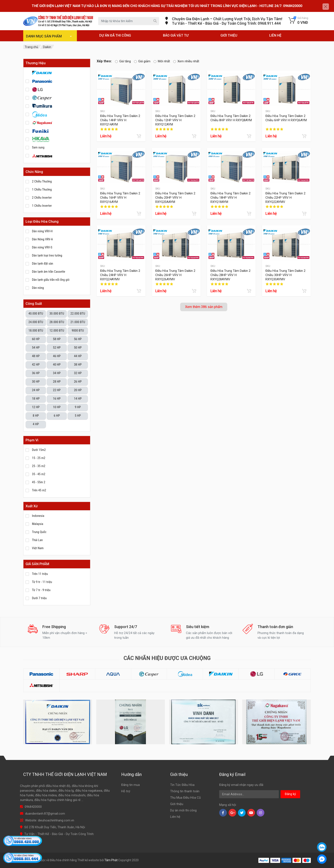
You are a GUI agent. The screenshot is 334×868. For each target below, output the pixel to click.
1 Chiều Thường (42, 190)
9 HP (78, 407)
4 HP (36, 424)
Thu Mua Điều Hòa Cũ (185, 798)
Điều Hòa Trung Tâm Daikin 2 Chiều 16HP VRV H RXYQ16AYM (120, 197)
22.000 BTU (78, 314)
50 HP (78, 348)
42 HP (36, 365)
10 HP (57, 407)
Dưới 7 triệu (39, 598)
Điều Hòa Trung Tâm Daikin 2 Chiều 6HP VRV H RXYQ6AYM (286, 118)
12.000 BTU (57, 331)
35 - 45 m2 (39, 474)
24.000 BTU (36, 322)
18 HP (36, 399)
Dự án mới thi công (183, 810)
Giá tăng (123, 61)
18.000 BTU (36, 331)
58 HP (57, 339)
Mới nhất (162, 61)
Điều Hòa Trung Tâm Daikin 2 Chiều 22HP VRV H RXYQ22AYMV (285, 197)
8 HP (36, 416)
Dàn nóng (38, 288)
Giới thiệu (177, 804)
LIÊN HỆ (275, 35)
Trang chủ (31, 47)
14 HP (78, 399)
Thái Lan (37, 540)
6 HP (57, 416)
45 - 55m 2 (39, 482)
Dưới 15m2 (39, 450)
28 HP (57, 382)
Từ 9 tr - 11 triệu (42, 582)
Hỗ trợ (126, 791)
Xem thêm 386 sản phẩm (204, 307)
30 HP (36, 382)
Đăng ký (290, 794)
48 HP (36, 356)
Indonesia (38, 516)
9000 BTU (78, 331)
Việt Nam (38, 548)
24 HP (36, 390)
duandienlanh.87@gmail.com (45, 814)
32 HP (78, 373)
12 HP (36, 407)
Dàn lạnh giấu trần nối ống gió (51, 280)
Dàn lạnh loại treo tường (47, 255)
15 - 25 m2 (39, 458)
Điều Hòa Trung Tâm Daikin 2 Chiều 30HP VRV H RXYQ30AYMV (285, 275)
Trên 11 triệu (40, 574)
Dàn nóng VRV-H (42, 231)
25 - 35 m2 (39, 466)
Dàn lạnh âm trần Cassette (49, 272)
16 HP (57, 399)
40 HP (57, 365)
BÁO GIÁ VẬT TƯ (176, 35)
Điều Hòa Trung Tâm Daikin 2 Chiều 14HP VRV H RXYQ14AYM (120, 120)
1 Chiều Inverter (42, 206)
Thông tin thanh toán (185, 791)
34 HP (57, 373)
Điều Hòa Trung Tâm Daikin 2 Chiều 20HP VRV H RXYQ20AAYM (175, 197)
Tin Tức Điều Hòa (182, 785)
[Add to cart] (139, 136)
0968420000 (33, 807)
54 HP (36, 348)
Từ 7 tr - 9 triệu (41, 590)
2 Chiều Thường (42, 181)
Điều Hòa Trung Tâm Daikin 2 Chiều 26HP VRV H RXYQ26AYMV (175, 275)
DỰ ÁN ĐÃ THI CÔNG (115, 35)
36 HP (36, 373)
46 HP (57, 356)
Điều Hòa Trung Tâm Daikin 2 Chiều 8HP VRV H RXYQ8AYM (231, 118)
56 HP (78, 339)
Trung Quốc (39, 532)
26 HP (78, 382)
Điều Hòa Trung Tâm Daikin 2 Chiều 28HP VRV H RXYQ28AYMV (230, 275)
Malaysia (38, 524)
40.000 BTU (36, 314)
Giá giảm (142, 61)
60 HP (36, 339)
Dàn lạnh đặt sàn (42, 264)
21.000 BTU (78, 322)
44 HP (78, 356)
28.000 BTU (57, 322)
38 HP (78, 365)
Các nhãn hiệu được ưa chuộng (167, 658)
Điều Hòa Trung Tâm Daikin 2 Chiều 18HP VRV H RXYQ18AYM (230, 197)
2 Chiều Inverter (42, 198)
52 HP (57, 348)
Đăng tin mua (130, 785)
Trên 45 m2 (39, 490)
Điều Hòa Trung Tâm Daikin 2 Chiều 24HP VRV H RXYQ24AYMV (120, 275)
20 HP (78, 390)
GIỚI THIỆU (229, 35)
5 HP (78, 416)
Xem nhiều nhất (186, 61)
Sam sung (38, 147)
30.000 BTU (57, 314)
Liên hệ (175, 817)
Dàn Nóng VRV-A (42, 239)
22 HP (57, 390)
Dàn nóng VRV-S (42, 247)
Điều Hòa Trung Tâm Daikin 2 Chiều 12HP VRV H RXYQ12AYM (175, 120)
